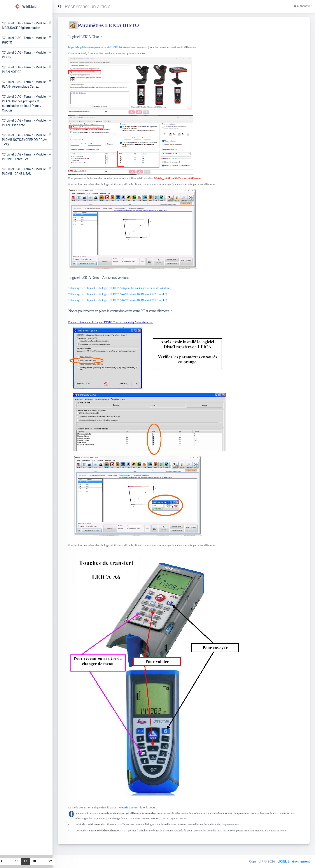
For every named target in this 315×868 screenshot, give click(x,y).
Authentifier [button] (303, 6)
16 (17, 861)
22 (50, 861)
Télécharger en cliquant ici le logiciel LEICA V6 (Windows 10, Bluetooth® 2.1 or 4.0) (118, 300)
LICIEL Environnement (294, 861)
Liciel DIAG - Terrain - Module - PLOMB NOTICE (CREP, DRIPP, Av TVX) (25, 140)
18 (34, 861)
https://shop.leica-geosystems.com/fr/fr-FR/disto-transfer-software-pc (108, 47)
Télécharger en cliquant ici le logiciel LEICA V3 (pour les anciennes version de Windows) (120, 288)
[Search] (173, 7)
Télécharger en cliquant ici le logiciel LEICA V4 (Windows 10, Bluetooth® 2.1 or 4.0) (118, 294)
